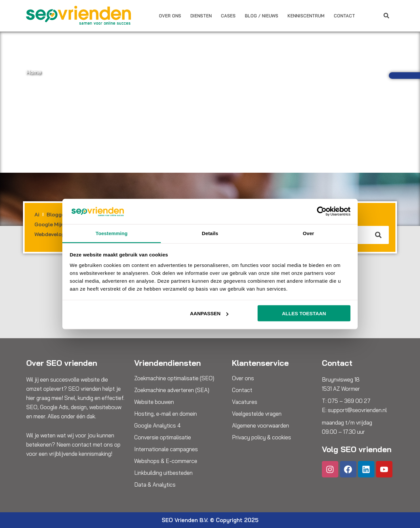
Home (34, 72)
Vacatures (245, 402)
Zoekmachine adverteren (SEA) (172, 390)
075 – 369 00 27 (349, 401)
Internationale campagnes (166, 449)
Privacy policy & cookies (262, 437)
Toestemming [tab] (112, 233)
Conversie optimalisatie (163, 437)
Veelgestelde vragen (257, 414)
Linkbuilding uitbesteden (163, 473)
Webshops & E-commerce (166, 461)
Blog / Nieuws (262, 16)
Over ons (170, 16)
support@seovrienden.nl (357, 410)
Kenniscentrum (306, 16)
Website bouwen (154, 402)
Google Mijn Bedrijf (59, 224)
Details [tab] (210, 233)
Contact (344, 16)
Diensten (201, 16)
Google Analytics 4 (157, 426)
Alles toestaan (304, 313)
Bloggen (57, 214)
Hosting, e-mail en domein (166, 414)
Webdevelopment (56, 234)
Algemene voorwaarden (261, 426)
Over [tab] (309, 233)
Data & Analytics (155, 485)
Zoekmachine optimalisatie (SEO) (174, 378)
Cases (228, 16)
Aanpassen (209, 313)
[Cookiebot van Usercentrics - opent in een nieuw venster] (322, 211)
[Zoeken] (379, 235)
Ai (37, 214)
